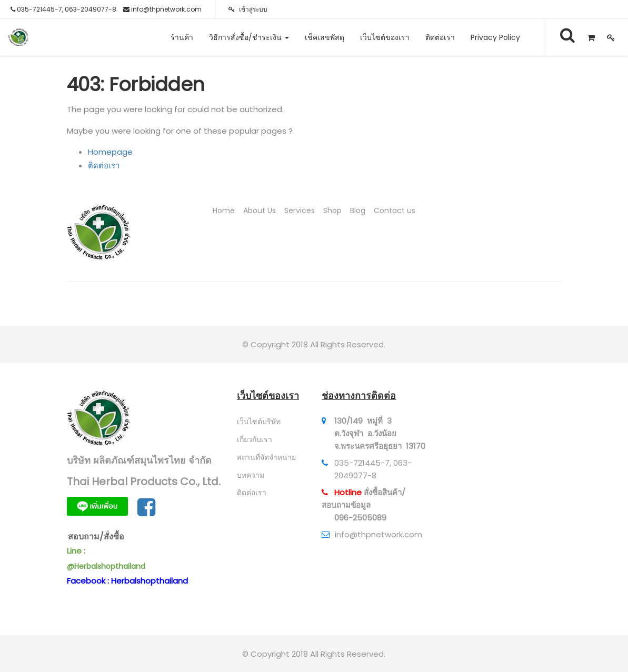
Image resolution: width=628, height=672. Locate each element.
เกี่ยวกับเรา (255, 439)
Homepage (110, 152)
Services (300, 210)
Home (224, 210)
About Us (260, 210)
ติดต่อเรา (104, 166)
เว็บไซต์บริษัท (259, 422)
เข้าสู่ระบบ (248, 9)
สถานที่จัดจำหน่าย (266, 457)
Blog (358, 210)
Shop (332, 210)
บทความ (251, 475)
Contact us (395, 210)
